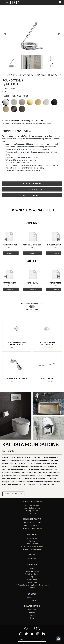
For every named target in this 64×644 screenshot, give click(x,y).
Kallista (5, 121)
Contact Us (32, 601)
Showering (25, 121)
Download (32, 253)
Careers (32, 569)
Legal (32, 577)
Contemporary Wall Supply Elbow (17, 344)
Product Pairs (32, 310)
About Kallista (32, 539)
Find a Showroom (32, 184)
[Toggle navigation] (60, 3)
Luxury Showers (32, 511)
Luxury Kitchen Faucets (32, 523)
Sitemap (32, 588)
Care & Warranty (32, 195)
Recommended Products (32, 304)
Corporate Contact (32, 572)
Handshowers (38, 121)
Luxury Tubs (32, 514)
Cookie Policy (32, 582)
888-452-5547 (32, 598)
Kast (32, 618)
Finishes (32, 541)
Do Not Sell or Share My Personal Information (32, 585)
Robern (32, 613)
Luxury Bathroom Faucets (32, 505)
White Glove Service (32, 574)
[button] (58, 639)
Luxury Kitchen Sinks (32, 526)
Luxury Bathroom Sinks (32, 508)
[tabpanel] (32, 350)
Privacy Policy (32, 580)
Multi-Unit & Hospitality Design (32, 547)
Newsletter (32, 559)
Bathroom (15, 121)
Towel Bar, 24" (47, 379)
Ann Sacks (32, 610)
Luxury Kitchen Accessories (32, 528)
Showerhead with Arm (17, 379)
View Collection (13, 494)
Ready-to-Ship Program (32, 549)
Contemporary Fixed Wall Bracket (47, 344)
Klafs (32, 615)
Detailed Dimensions (32, 189)
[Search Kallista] (29, 640)
